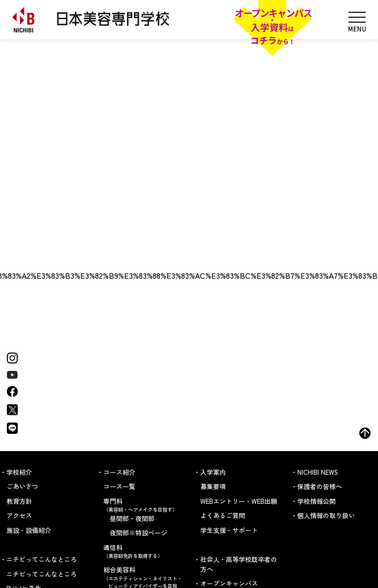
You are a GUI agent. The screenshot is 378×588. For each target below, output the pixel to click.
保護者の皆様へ (320, 486)
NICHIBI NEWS (318, 472)
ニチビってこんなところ (42, 574)
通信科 (144, 551)
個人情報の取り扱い (326, 515)
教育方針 (19, 501)
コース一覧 (119, 486)
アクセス (19, 515)
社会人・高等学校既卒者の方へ (239, 564)
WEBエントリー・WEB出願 (239, 501)
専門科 (144, 505)
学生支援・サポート (229, 530)
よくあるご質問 (223, 515)
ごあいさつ (22, 486)
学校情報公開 (316, 501)
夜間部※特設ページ (139, 533)
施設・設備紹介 (29, 530)
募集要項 (213, 486)
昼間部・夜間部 (132, 518)
